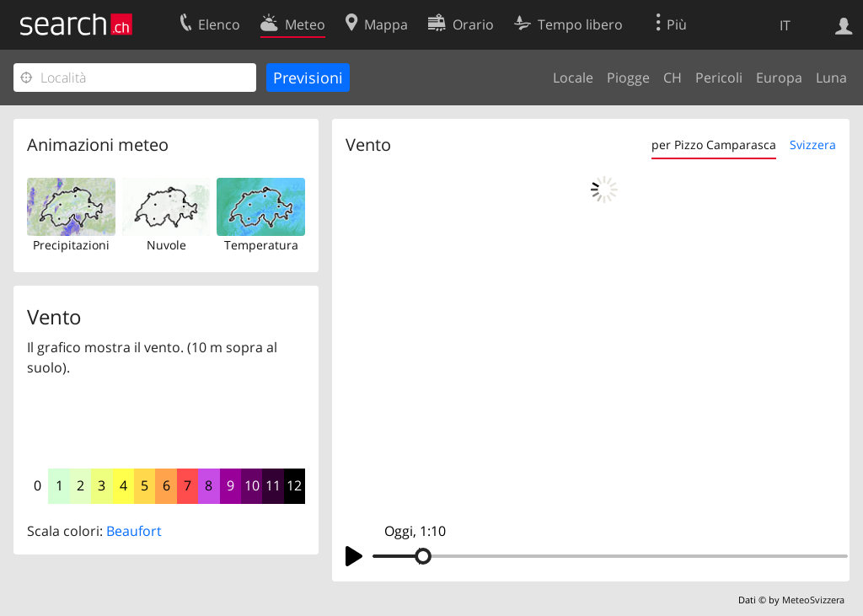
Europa (779, 78)
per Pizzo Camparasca (714, 145)
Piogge (628, 78)
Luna (831, 78)
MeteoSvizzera (813, 600)
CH (673, 78)
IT (785, 25)
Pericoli (719, 78)
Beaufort (134, 531)
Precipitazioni (71, 245)
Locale (573, 78)
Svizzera (813, 145)
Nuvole (166, 245)
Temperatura (261, 245)
